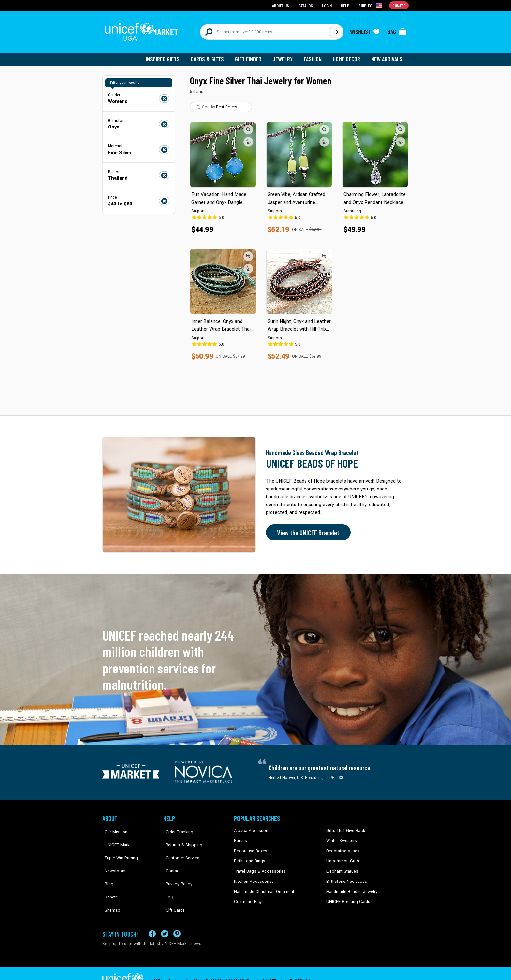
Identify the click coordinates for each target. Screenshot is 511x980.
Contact (170, 857)
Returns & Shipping (181, 837)
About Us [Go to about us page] (282, 5)
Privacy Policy (176, 867)
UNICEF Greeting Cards (347, 897)
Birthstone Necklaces (345, 877)
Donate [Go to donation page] (399, 5)
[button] (248, 126)
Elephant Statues (342, 867)
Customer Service (179, 847)
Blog (107, 867)
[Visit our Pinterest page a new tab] (177, 918)
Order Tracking (176, 827)
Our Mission (113, 827)
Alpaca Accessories (252, 827)
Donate (109, 877)
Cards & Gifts (211, 55)
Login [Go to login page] (328, 5)
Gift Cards (172, 886)
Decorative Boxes (250, 847)
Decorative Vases (342, 847)
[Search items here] (264, 30)
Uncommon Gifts (342, 857)
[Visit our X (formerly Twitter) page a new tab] (165, 918)
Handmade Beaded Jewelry (350, 886)
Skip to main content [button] (255, 0)
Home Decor (348, 55)
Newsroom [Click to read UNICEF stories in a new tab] (112, 857)
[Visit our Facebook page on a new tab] (152, 918)
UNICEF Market (116, 837)
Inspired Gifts (167, 55)
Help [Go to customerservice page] (346, 5)
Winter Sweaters (341, 837)
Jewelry (285, 55)
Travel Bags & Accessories (258, 867)
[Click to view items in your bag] (397, 30)
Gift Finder (251, 55)
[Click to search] (335, 30)
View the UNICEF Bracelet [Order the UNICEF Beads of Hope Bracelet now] (307, 529)
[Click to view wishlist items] (365, 30)
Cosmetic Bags (248, 897)
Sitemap (110, 886)
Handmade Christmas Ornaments (264, 886)
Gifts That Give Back (344, 827)
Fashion (314, 55)
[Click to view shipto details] (371, 5)
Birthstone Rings (249, 857)
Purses (240, 837)
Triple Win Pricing (118, 847)
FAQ (167, 877)
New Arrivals (387, 55)
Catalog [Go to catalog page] (306, 5)
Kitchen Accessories (252, 877)
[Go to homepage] (143, 30)
